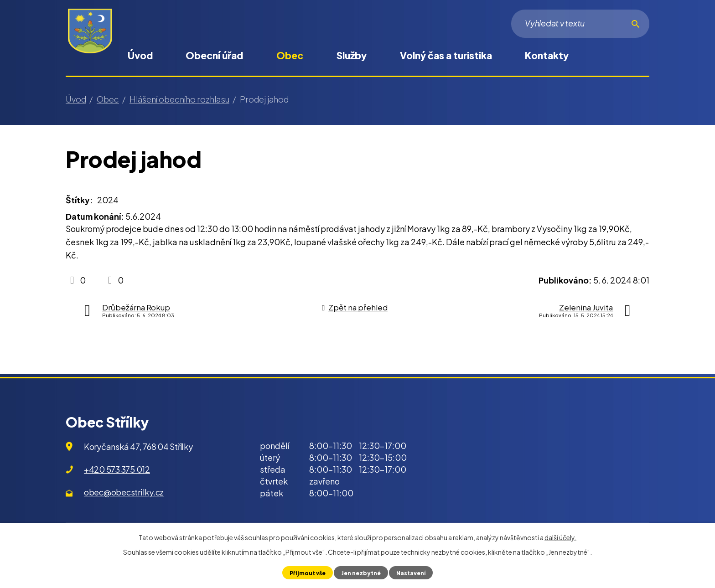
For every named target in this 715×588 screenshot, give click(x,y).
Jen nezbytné (360, 573)
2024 (108, 200)
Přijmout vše (306, 573)
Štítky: (79, 200)
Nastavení (412, 573)
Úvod (140, 55)
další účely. (560, 537)
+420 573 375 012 (117, 469)
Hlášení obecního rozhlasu (179, 99)
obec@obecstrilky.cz (124, 492)
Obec (290, 55)
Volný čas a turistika (446, 55)
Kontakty (547, 55)
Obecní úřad (214, 55)
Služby (352, 55)
